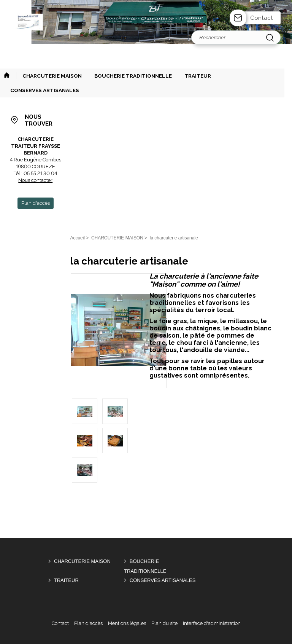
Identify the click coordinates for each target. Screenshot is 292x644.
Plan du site (164, 623)
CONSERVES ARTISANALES (163, 580)
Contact (262, 18)
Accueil (77, 238)
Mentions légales (127, 623)
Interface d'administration (212, 623)
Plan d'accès (88, 623)
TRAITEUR (66, 580)
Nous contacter (35, 180)
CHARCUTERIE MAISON (82, 561)
